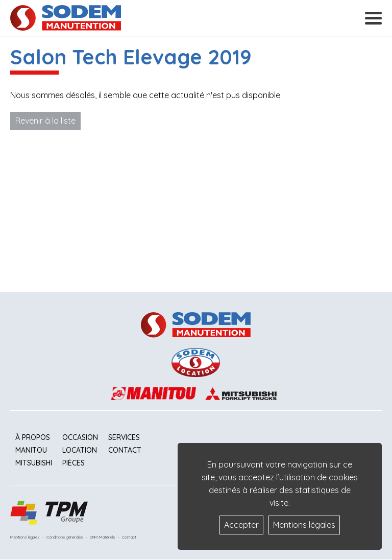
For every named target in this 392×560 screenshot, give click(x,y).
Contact (125, 450)
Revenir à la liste (45, 121)
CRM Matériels (103, 537)
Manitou (31, 450)
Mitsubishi (34, 463)
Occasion (80, 437)
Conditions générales (65, 537)
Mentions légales (25, 537)
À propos (33, 437)
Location (80, 450)
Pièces (73, 463)
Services (124, 437)
